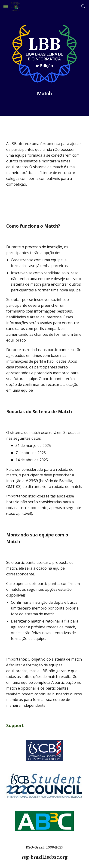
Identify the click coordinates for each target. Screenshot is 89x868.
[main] (44, 94)
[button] (6, 6)
